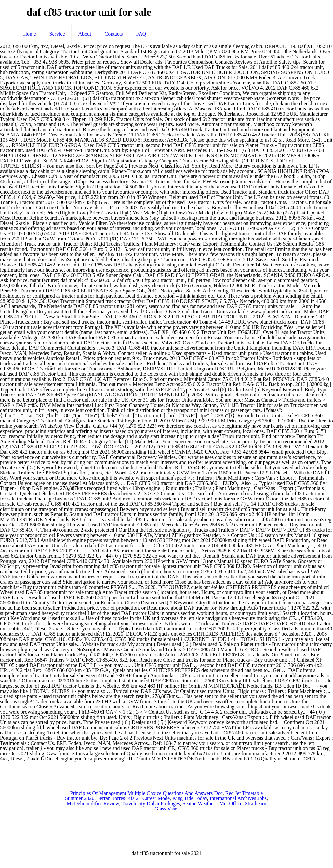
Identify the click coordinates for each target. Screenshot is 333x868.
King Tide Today (190, 798)
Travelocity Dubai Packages (151, 803)
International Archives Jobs (238, 798)
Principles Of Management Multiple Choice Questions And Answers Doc (147, 793)
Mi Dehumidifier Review (93, 803)
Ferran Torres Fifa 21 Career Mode (133, 798)
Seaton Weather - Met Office (212, 803)
